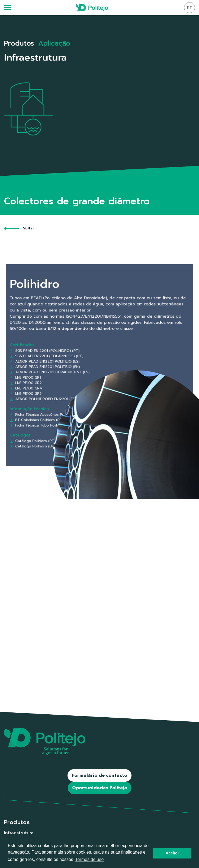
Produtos (19, 43)
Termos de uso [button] (89, 859)
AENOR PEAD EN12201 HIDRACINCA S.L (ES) (70, 369)
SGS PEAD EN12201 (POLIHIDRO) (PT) (67, 356)
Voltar (19, 228)
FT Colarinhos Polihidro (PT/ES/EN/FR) (68, 398)
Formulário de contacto (99, 775)
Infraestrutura (19, 833)
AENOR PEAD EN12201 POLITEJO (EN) (67, 366)
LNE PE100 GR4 (56, 379)
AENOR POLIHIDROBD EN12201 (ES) (66, 385)
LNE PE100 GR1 (55, 373)
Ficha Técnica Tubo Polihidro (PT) (65, 401)
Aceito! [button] (172, 853)
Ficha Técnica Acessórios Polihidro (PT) (68, 394)
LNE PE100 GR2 (56, 376)
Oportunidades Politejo (100, 788)
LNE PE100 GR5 (56, 382)
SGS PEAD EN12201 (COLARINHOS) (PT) (68, 360)
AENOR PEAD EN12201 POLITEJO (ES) (67, 363)
